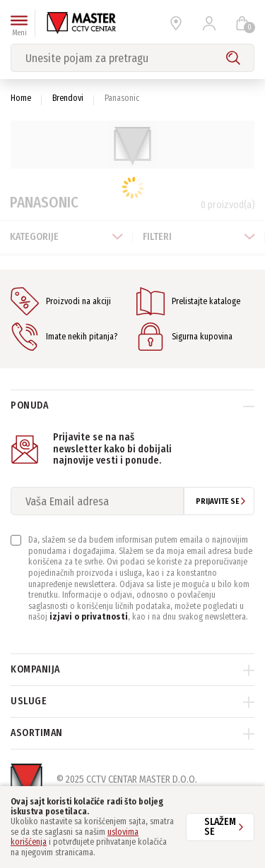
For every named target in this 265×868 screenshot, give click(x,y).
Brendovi (68, 98)
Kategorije (66, 237)
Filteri (199, 237)
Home (21, 98)
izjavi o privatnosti (89, 617)
